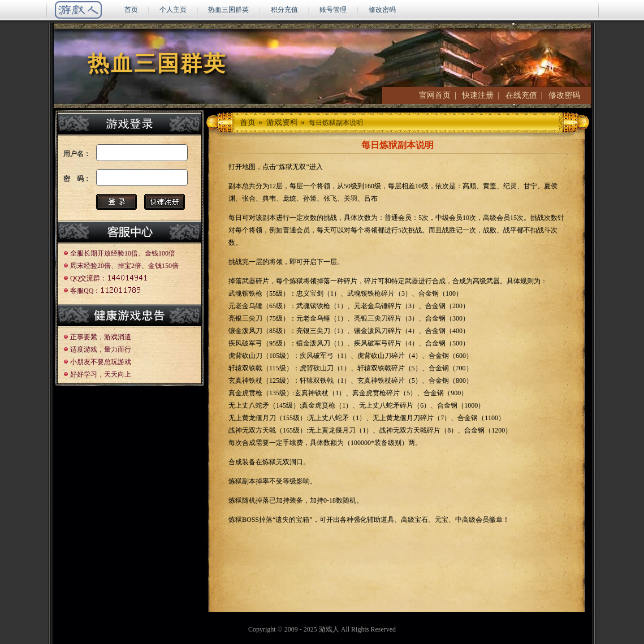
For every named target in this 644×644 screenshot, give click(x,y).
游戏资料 (282, 122)
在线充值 (521, 95)
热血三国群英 (228, 10)
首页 (131, 10)
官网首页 (435, 95)
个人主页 (173, 10)
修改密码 (382, 10)
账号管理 (333, 10)
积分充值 (284, 10)
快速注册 (478, 95)
